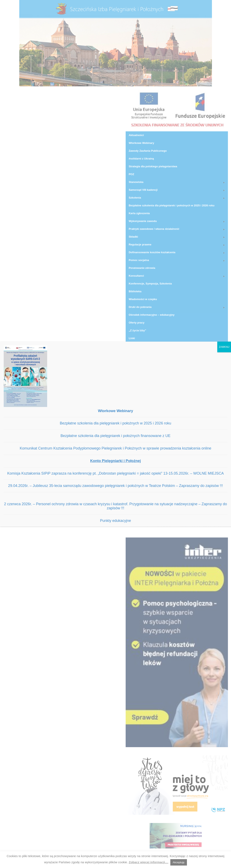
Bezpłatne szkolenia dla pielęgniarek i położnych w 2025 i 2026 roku (115, 423)
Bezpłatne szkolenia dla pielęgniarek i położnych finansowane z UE (115, 436)
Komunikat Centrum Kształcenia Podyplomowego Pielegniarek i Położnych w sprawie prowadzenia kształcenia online (115, 448)
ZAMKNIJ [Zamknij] (224, 347)
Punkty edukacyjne (115, 521)
